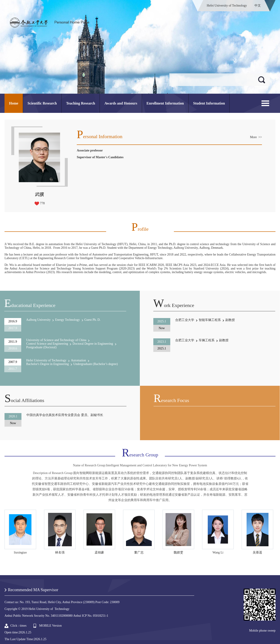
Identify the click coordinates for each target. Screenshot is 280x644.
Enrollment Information (165, 103)
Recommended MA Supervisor (33, 590)
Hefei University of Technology (227, 6)
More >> (256, 137)
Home (14, 103)
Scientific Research (42, 103)
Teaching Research (81, 103)
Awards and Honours (121, 103)
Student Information (209, 103)
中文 (258, 6)
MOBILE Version (51, 626)
